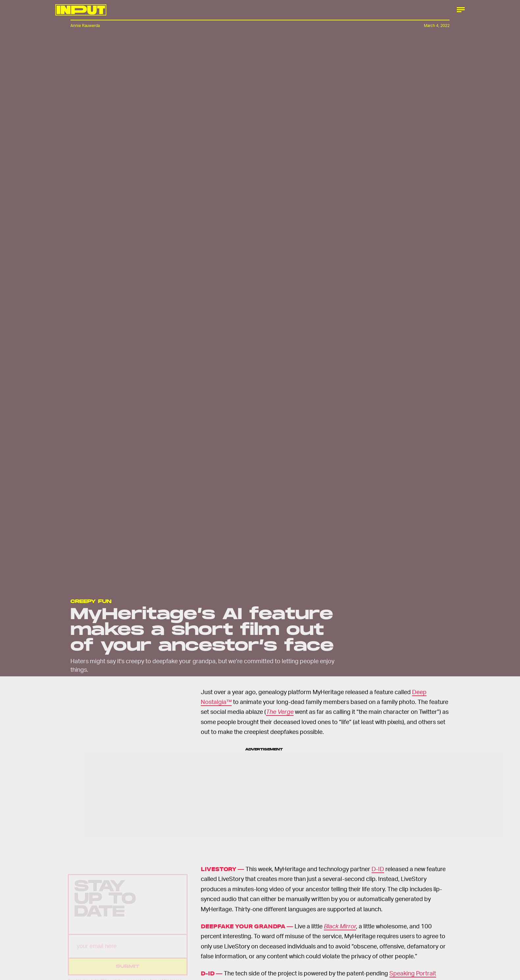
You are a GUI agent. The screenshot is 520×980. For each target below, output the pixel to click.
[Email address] (128, 952)
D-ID (378, 869)
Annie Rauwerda (85, 25)
